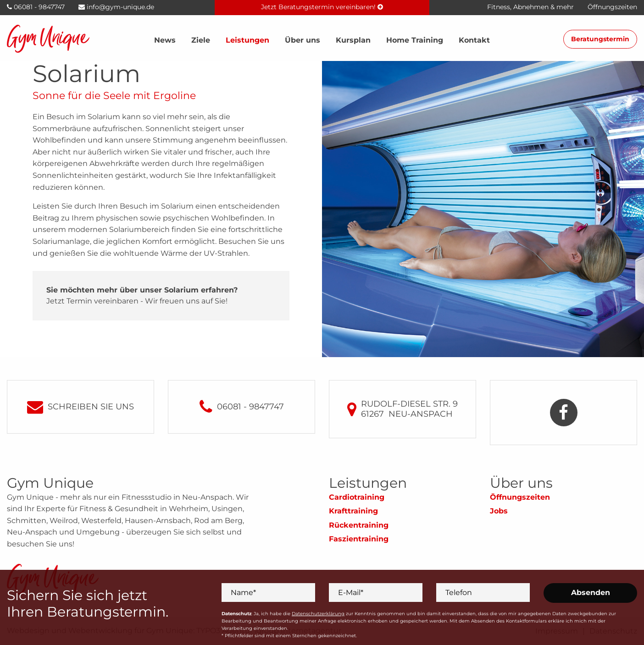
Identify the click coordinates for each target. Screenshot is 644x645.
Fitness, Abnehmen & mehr (530, 7)
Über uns (303, 40)
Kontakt (474, 40)
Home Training (415, 40)
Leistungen (247, 40)
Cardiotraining (357, 497)
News (165, 40)
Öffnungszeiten (520, 497)
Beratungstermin (600, 39)
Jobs (499, 511)
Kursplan (353, 40)
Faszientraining (359, 539)
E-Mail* (351, 592)
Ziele (201, 40)
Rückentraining (359, 525)
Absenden (591, 593)
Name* (243, 592)
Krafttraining (353, 511)
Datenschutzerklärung (318, 614)
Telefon (459, 592)
